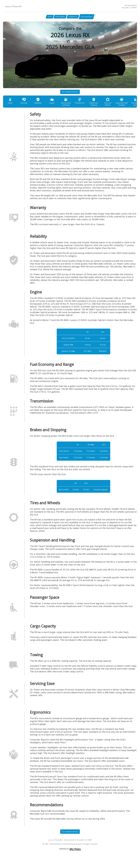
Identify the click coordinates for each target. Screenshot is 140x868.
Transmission (87, 105)
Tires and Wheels (118, 105)
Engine (57, 105)
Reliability (41, 105)
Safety (11, 105)
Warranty (26, 105)
